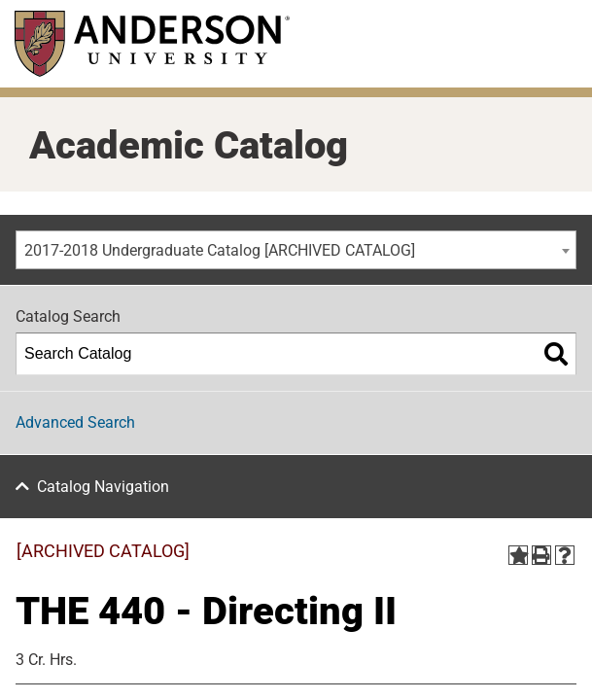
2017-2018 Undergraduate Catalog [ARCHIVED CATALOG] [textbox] (220, 250)
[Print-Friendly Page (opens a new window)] (541, 555)
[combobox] (296, 250)
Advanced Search (75, 422)
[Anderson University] (152, 43)
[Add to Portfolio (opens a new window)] (518, 555)
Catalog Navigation (103, 487)
